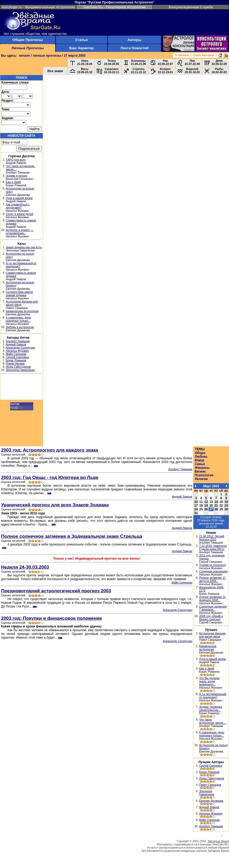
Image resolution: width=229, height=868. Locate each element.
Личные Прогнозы (27, 48)
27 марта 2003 (75, 56)
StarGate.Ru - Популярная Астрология (114, 7)
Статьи (82, 40)
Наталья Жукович (18, 351)
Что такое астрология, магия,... (213, 721)
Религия (201, 479)
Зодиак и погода (16, 176)
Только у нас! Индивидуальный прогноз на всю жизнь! (97, 559)
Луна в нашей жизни (19, 198)
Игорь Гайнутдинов (18, 367)
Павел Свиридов (210, 785)
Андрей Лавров (16, 344)
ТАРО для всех (16, 160)
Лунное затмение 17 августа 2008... (212, 579)
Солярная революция (213, 571)
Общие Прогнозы (28, 40)
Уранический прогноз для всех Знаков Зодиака (55, 505)
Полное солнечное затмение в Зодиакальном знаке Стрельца (72, 536)
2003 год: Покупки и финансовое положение (52, 618)
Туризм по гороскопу (212, 565)
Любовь (201, 457)
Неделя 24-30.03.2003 (25, 567)
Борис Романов (16, 360)
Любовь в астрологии (20, 327)
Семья (200, 464)
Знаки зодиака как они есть (24, 247)
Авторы (134, 40)
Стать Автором (203, 55)
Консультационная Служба (191, 7)
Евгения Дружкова (211, 801)
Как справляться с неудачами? (18, 206)
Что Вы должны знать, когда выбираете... (209, 681)
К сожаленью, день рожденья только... (18, 319)
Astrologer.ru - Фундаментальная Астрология (38, 7)
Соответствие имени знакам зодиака (19, 294)
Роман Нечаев (15, 363)
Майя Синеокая (16, 354)
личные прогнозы (47, 56)
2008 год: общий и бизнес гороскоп (211, 618)
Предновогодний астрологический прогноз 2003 (56, 591)
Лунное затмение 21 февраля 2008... (212, 598)
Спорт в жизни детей (20, 214)
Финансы (202, 468)
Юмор (200, 460)
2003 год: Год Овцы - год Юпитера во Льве (50, 477)
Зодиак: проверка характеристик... (211, 708)
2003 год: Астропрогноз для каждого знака (50, 450)
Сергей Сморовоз (17, 357)
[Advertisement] (22, 387)
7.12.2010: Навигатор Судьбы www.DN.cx (213, 547)
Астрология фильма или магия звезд (212, 635)
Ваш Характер (82, 48)
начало (24, 56)
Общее (200, 453)
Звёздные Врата (218, 841)
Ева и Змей (13, 182)
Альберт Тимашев (18, 341)
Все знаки (55, 71)
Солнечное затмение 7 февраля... (213, 608)
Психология (204, 475)
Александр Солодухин (20, 348)
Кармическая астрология (22, 311)
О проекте (182, 55)
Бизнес (200, 472)
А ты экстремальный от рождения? (213, 696)
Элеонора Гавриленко (20, 370)
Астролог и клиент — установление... (20, 232)
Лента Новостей (134, 48)
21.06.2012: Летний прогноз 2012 (212, 538)
